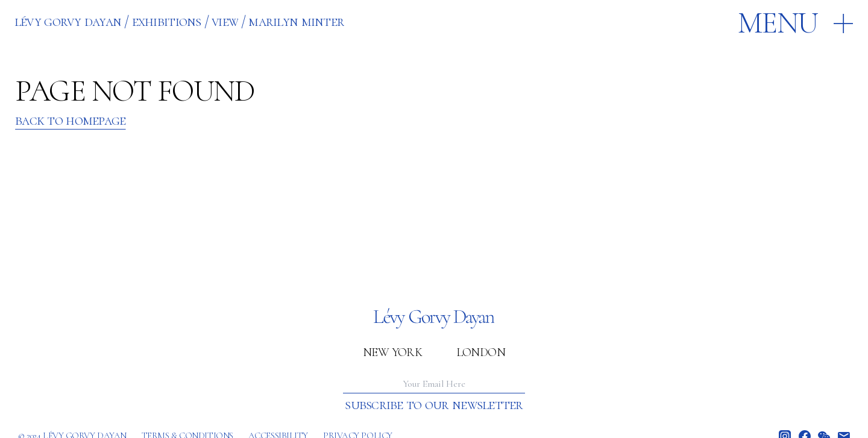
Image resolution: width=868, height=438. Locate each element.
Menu (778, 23)
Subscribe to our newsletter (434, 405)
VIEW (225, 21)
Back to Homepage (70, 120)
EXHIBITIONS (167, 21)
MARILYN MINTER (296, 21)
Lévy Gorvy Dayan (68, 21)
